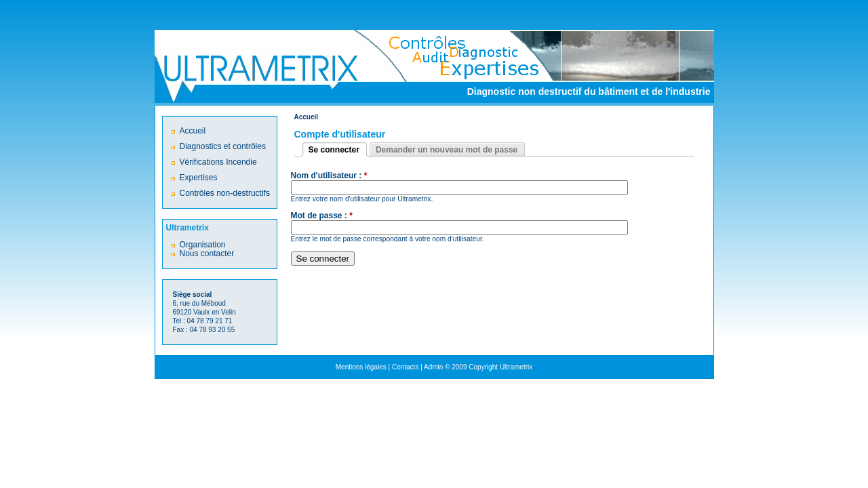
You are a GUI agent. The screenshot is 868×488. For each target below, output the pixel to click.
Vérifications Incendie (218, 162)
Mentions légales (361, 367)
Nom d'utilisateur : (329, 176)
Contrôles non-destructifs (225, 193)
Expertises (199, 178)
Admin (433, 367)
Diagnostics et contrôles (223, 146)
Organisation (203, 245)
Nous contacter (207, 253)
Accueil (307, 117)
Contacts (405, 367)
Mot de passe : (322, 216)
